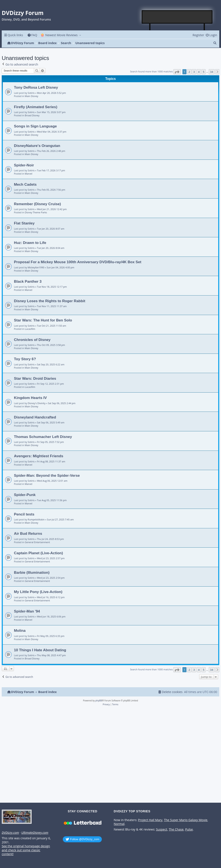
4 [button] (199, 72)
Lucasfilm (30, 329)
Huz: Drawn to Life (30, 243)
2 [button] (189, 72)
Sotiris (31, 93)
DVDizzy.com (10, 833)
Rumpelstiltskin (36, 519)
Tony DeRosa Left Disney (36, 87)
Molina (20, 630)
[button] (177, 72)
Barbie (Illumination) (32, 572)
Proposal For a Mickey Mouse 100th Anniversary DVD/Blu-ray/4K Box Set (78, 262)
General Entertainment (37, 542)
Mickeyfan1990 (36, 267)
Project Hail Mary (150, 820)
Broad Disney (32, 115)
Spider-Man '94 (27, 611)
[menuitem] (32, 35)
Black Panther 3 (28, 281)
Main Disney (32, 96)
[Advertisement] (177, 17)
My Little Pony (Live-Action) (38, 592)
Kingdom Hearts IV (30, 398)
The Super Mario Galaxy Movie (186, 820)
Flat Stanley (24, 223)
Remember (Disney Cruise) (37, 204)
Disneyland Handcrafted (35, 417)
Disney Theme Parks (36, 212)
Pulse (189, 829)
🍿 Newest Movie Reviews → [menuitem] (61, 35)
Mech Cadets (25, 184)
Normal (119, 824)
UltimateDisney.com (35, 833)
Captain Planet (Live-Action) (38, 553)
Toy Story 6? (25, 359)
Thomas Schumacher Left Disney (43, 437)
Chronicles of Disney (32, 340)
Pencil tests (24, 514)
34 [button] (212, 72)
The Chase (176, 829)
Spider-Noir (24, 165)
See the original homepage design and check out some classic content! (26, 850)
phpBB (99, 701)
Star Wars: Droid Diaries (35, 378)
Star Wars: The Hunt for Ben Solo (43, 320)
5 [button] (204, 72)
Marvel (29, 174)
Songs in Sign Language (35, 126)
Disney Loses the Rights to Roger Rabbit (50, 301)
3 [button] (194, 72)
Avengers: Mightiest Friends (39, 456)
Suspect (162, 829)
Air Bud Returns (28, 533)
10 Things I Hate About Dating (40, 650)
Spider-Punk (25, 495)
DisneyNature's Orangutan (37, 146)
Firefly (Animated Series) (36, 107)
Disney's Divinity (37, 403)
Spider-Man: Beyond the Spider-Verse (47, 475)
